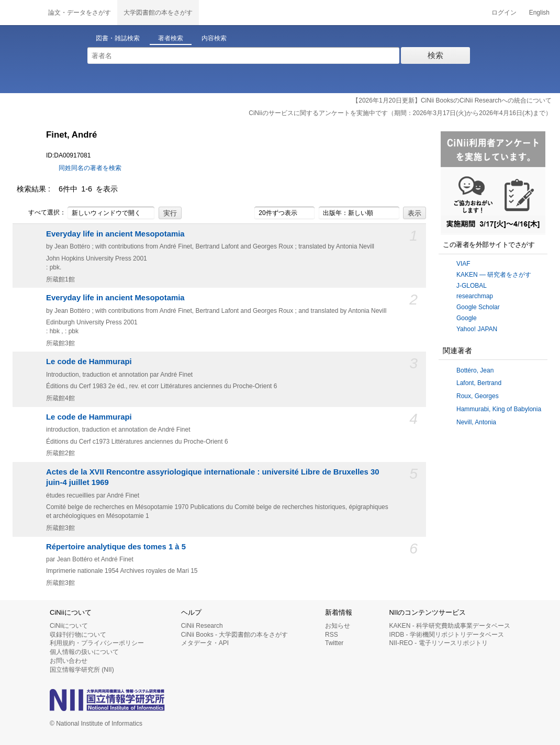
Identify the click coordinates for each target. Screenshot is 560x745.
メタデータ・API (205, 643)
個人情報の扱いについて (84, 652)
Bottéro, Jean (475, 370)
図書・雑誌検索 (118, 38)
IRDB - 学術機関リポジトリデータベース (447, 635)
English (539, 13)
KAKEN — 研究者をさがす (494, 275)
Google (467, 318)
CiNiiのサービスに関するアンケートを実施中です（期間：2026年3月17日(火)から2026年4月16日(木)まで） (400, 113)
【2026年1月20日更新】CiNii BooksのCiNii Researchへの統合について (452, 100)
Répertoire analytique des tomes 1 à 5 (116, 547)
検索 (435, 55)
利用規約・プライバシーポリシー (97, 643)
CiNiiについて (69, 626)
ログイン (504, 13)
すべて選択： (41, 213)
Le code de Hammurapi (89, 362)
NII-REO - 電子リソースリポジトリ (439, 643)
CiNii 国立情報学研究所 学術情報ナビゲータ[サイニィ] (21, 13)
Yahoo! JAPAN (477, 329)
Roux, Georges (478, 396)
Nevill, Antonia (476, 422)
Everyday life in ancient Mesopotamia (115, 234)
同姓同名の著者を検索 (90, 168)
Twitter (334, 643)
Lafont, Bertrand (479, 383)
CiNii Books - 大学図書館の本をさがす (235, 635)
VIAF (463, 264)
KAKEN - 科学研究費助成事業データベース (450, 626)
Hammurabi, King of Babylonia (499, 409)
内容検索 (214, 38)
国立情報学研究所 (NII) (82, 670)
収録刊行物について (78, 635)
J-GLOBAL (472, 286)
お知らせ (338, 626)
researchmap (475, 296)
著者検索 (171, 38)
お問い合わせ (69, 661)
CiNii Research (202, 626)
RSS (332, 635)
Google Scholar (478, 307)
